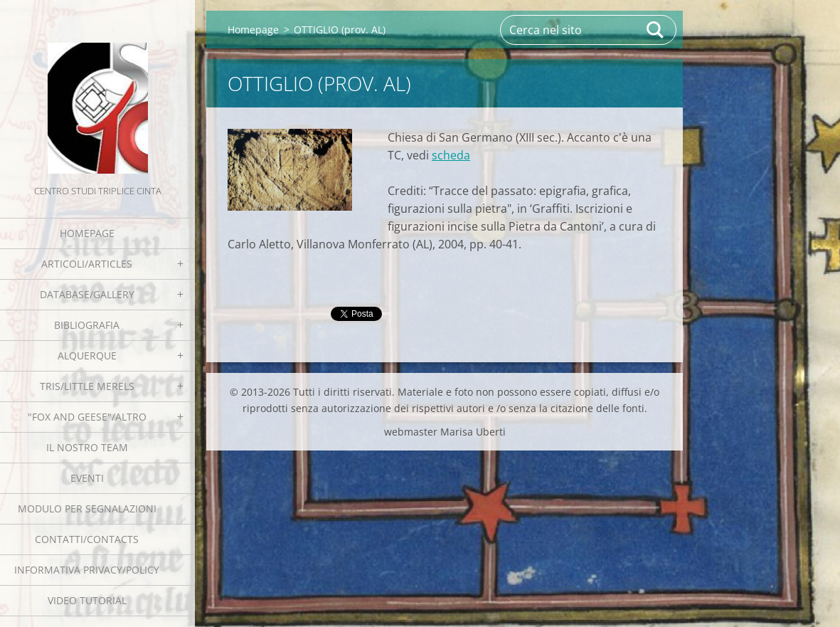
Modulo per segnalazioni (87, 509)
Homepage (87, 233)
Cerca (656, 30)
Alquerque (87, 355)
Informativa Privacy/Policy (87, 570)
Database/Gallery (87, 294)
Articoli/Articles (87, 264)
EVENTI (87, 478)
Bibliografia (87, 325)
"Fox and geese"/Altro (87, 417)
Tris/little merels (87, 386)
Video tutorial (87, 600)
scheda (451, 155)
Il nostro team (87, 447)
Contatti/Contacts (87, 539)
